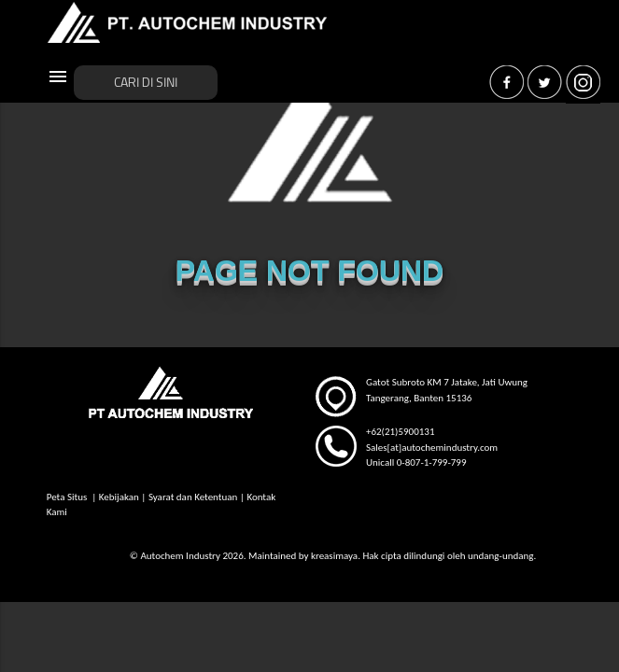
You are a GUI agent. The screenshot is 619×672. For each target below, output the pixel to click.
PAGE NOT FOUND (309, 271)
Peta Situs (68, 497)
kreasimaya (334, 556)
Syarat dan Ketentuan (193, 497)
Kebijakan (119, 497)
